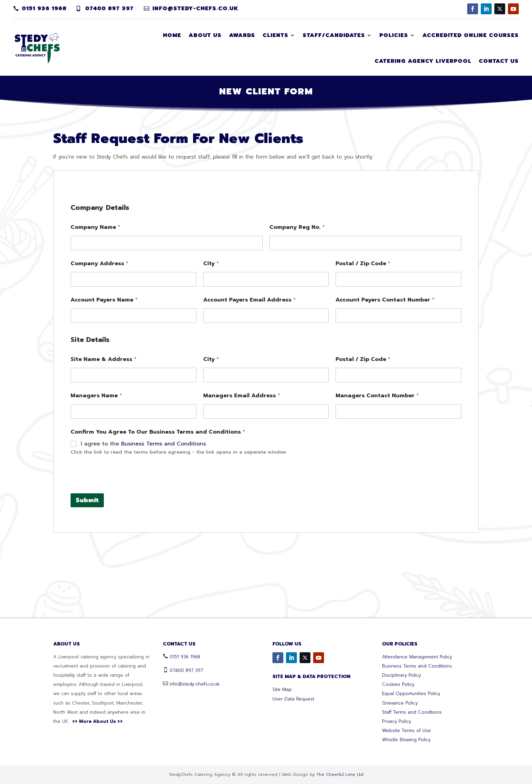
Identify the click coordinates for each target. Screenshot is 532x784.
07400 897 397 (109, 8)
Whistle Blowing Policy (406, 740)
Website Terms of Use (406, 731)
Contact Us (499, 61)
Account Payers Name (104, 397)
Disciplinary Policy (401, 675)
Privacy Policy (396, 721)
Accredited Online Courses (471, 35)
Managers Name (96, 493)
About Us (205, 35)
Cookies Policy (398, 684)
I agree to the (143, 541)
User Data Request (293, 699)
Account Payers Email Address (250, 397)
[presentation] (122, 586)
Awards (242, 35)
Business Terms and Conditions (164, 541)
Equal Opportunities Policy (411, 694)
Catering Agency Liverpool (423, 61)
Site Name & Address (104, 457)
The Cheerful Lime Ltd (340, 774)
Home (172, 35)
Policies (394, 35)
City (211, 361)
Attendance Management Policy (417, 657)
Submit (87, 597)
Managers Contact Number (377, 493)
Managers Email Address (242, 493)
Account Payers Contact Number (385, 397)
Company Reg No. (297, 324)
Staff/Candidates (334, 35)
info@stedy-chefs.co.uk (195, 8)
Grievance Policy (400, 703)
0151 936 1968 (44, 8)
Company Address (100, 361)
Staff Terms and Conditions (412, 712)
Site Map (282, 689)
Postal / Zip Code (363, 361)
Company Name (96, 324)
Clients (275, 35)
